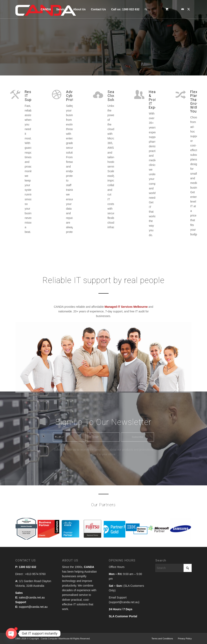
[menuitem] (46, 9)
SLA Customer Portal (123, 616)
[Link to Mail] (183, 9)
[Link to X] (189, 9)
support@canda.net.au (33, 607)
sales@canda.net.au (32, 597)
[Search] (146, 9)
